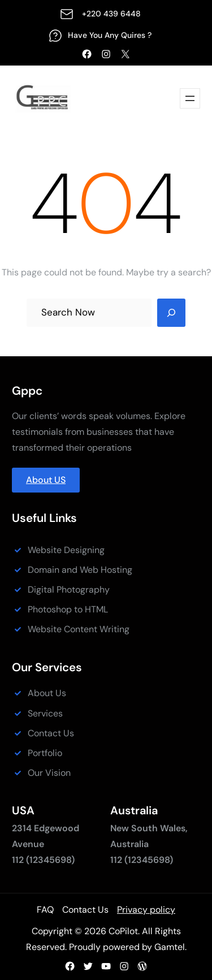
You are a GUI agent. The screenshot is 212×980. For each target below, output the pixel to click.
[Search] (171, 313)
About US (46, 480)
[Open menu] (190, 98)
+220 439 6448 (111, 14)
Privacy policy (146, 910)
